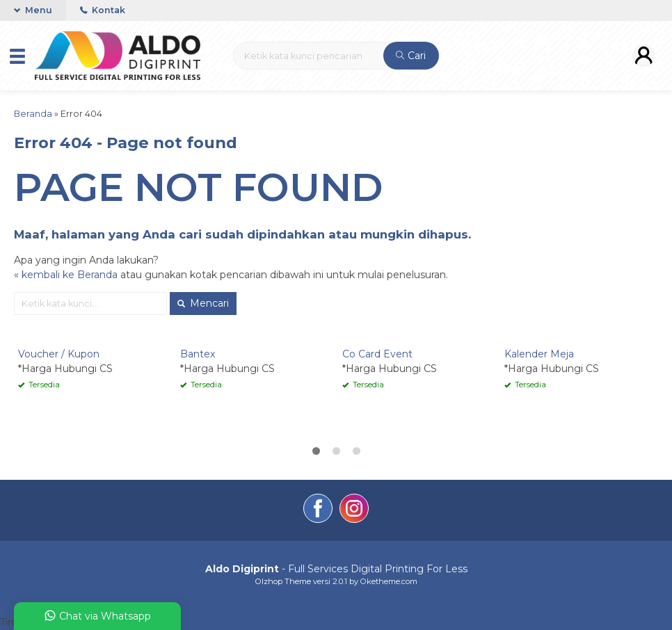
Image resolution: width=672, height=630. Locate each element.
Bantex (198, 354)
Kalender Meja (539, 354)
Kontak (103, 10)
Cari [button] (411, 56)
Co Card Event (377, 354)
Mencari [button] (203, 303)
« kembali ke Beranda (66, 275)
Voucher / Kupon (59, 354)
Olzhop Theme (283, 581)
